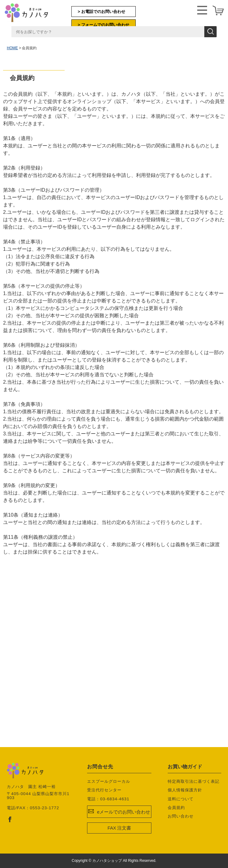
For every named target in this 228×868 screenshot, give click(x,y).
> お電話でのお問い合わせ (102, 12)
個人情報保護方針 (185, 790)
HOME (12, 48)
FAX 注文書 (120, 828)
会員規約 (176, 808)
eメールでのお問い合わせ (124, 812)
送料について (181, 799)
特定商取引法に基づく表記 (194, 781)
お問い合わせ (181, 816)
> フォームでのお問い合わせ (104, 25)
